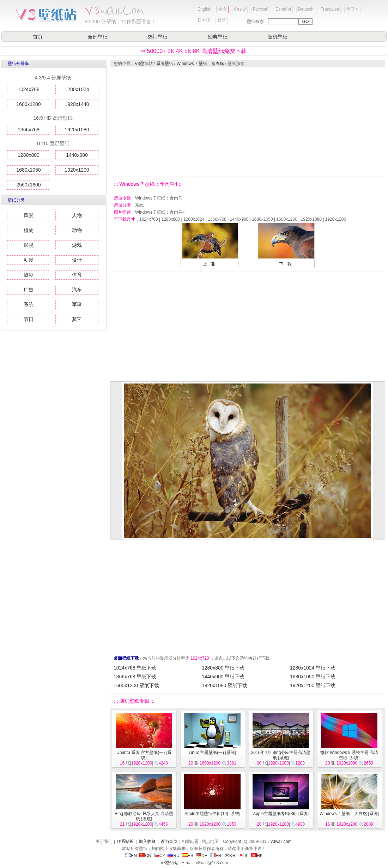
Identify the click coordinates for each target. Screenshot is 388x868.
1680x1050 (28, 170)
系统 (29, 304)
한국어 (352, 9)
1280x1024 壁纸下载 (313, 668)
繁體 (222, 20)
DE (202, 856)
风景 (29, 215)
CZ (159, 856)
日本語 (204, 20)
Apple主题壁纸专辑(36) (275, 814)
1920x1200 (77, 170)
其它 (77, 319)
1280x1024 (77, 89)
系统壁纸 (165, 64)
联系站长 (125, 842)
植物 (29, 230)
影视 (29, 245)
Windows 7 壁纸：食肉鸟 (200, 64)
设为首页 (169, 842)
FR (216, 856)
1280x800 (29, 155)
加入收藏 (147, 842)
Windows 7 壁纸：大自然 (343, 814)
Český (240, 9)
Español (283, 9)
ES (188, 856)
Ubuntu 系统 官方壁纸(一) (141, 753)
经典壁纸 (218, 37)
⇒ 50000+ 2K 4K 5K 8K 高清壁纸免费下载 (194, 51)
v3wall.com (281, 842)
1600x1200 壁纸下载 (136, 685)
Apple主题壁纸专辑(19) (206, 814)
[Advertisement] (240, 122)
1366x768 (29, 130)
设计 (77, 260)
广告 (29, 290)
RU (173, 856)
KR (230, 856)
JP (243, 856)
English (204, 9)
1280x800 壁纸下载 (223, 668)
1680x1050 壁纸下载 (313, 677)
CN (145, 856)
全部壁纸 (98, 37)
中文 (223, 9)
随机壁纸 (278, 37)
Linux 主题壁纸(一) (206, 753)
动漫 (29, 260)
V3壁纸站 (144, 64)
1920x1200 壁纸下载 (313, 685)
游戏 (77, 245)
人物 (77, 215)
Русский (261, 9)
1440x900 (77, 155)
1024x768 (29, 89)
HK (257, 856)
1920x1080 (77, 130)
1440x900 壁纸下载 (223, 677)
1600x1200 (28, 104)
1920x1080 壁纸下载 (225, 685)
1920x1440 (77, 104)
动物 (77, 230)
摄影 (29, 275)
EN (131, 856)
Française (330, 9)
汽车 (77, 290)
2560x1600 (28, 185)
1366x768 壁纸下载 (135, 677)
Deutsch (306, 9)
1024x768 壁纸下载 (135, 668)
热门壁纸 (158, 37)
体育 (77, 275)
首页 (38, 37)
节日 (29, 319)
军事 (77, 304)
